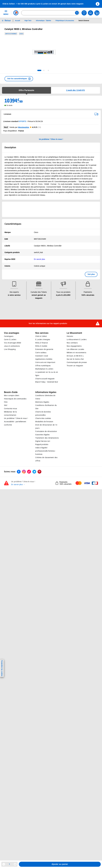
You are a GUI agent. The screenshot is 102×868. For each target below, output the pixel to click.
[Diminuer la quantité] (4, 864)
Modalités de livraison (44, 422)
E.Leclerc (44, 369)
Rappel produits (42, 444)
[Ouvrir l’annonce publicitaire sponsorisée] (51, 209)
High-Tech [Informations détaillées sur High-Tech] (28, 21)
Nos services (42, 333)
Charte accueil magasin (45, 379)
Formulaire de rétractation (46, 431)
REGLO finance (42, 343)
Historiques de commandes (15, 399)
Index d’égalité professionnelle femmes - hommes (46, 451)
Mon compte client (12, 395)
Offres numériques (43, 366)
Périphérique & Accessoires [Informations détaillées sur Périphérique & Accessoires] (65, 21)
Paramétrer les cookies (2, 668)
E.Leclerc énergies (43, 339)
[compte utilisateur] (91, 13)
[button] (19, 79)
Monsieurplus (24, 127)
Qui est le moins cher (75, 359)
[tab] (39, 70)
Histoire (70, 336)
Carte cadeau (41, 353)
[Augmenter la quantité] (15, 864)
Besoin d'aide (11, 392)
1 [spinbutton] (9, 864)
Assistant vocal (42, 356)
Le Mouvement (74, 333)
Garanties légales (42, 435)
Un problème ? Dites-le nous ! (16, 418)
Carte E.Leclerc (10, 339)
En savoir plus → (18, 484)
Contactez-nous (10, 409)
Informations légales (46, 392)
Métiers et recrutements (77, 353)
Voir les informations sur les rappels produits (48, 323)
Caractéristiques (13, 224)
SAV (6, 405)
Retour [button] (8, 21)
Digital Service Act (43, 441)
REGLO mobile (41, 346)
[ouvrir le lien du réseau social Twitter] (34, 472)
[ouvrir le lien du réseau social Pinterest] (39, 472)
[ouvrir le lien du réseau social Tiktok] (29, 472)
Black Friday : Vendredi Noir (47, 382)
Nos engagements (74, 346)
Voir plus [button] (91, 274)
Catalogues (9, 336)
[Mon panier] (97, 13)
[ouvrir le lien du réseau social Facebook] (19, 472)
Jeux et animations (12, 346)
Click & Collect (41, 336)
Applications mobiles (44, 359)
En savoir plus (39, 259)
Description (10, 147)
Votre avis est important (45, 362)
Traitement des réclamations (47, 438)
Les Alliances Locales (75, 349)
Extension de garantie (44, 349)
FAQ (6, 402)
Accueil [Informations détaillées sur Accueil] (18, 21)
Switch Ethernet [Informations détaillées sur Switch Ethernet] (84, 21)
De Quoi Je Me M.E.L (75, 356)
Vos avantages (12, 333)
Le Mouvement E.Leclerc (77, 339)
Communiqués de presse (77, 362)
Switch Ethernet (11, 34)
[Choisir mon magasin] (84, 13)
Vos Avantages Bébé (12, 343)
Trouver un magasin (75, 366)
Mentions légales (42, 402)
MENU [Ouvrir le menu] (6, 13)
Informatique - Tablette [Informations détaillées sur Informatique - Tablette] (44, 21)
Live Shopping (10, 349)
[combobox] (50, 13)
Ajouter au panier (60, 864)
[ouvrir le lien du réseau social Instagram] (24, 472)
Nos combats (72, 343)
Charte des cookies (43, 418)
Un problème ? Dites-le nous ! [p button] (51, 139)
